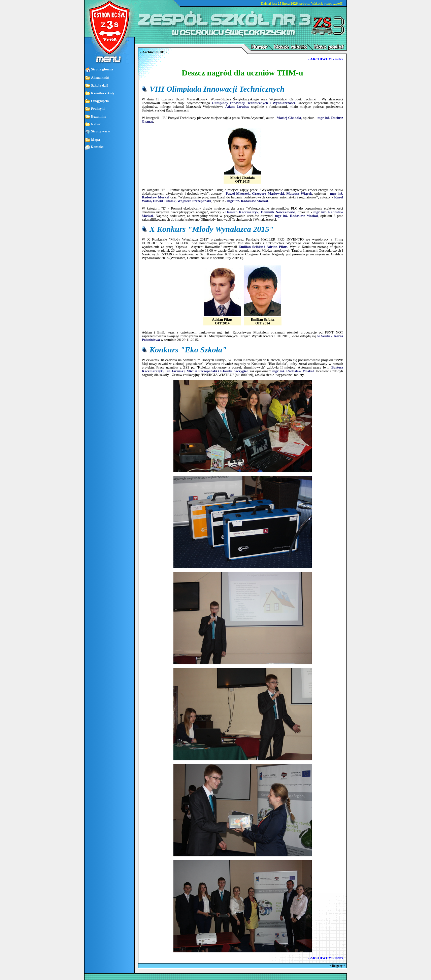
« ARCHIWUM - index (325, 59)
